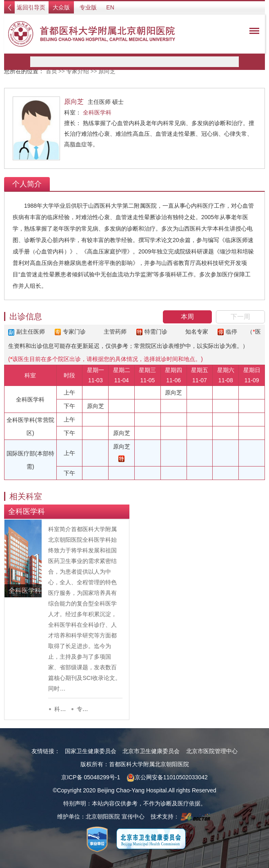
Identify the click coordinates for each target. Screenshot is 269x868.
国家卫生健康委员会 (91, 751)
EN (110, 7)
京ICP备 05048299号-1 (91, 777)
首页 (51, 71)
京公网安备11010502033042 (167, 777)
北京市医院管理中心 (212, 751)
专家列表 (88, 709)
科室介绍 (66, 709)
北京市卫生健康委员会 (151, 751)
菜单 (252, 32)
